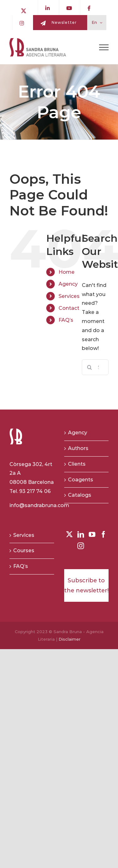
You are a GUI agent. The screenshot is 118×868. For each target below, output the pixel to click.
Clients (77, 464)
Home (67, 272)
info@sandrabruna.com (39, 505)
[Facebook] (103, 535)
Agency (68, 284)
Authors (78, 448)
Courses (24, 550)
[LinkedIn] (81, 535)
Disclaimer (70, 639)
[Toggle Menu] (104, 47)
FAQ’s (66, 320)
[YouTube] (92, 535)
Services (69, 296)
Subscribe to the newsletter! (86, 585)
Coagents (81, 480)
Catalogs (80, 495)
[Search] (90, 367)
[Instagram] (81, 546)
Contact (69, 308)
